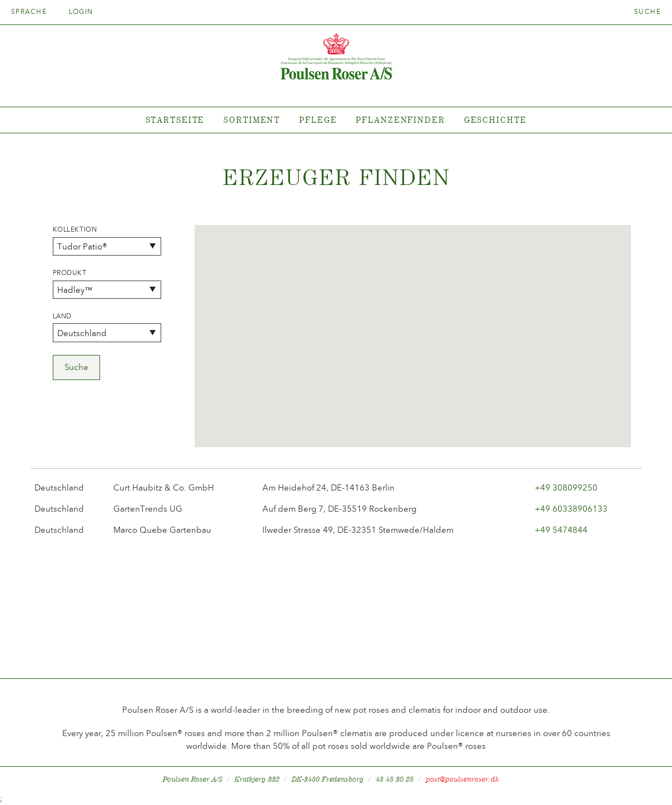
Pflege (318, 120)
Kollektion (75, 229)
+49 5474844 (561, 530)
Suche (648, 12)
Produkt (70, 273)
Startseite (175, 120)
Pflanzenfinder (400, 120)
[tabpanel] (336, 120)
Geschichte (496, 120)
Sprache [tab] (33, 12)
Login (81, 12)
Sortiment (252, 120)
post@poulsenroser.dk (462, 779)
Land (62, 316)
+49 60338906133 (571, 509)
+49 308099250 (566, 488)
